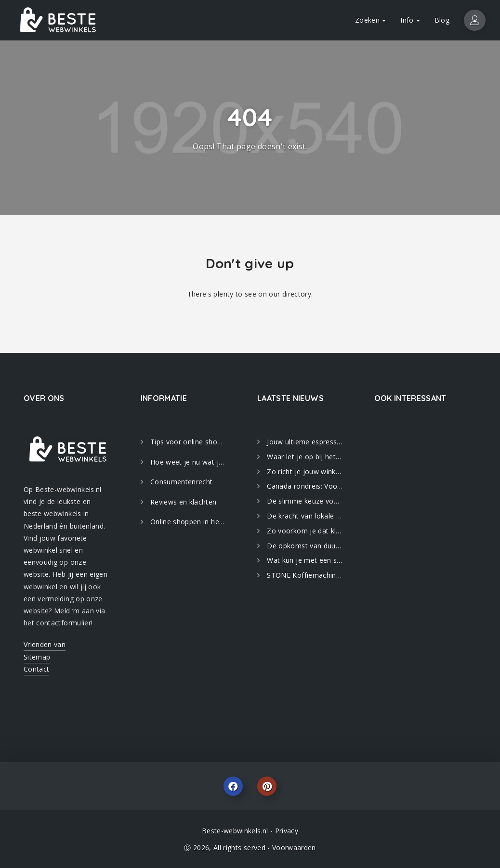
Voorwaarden (294, 848)
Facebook (233, 786)
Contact (36, 669)
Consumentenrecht (182, 482)
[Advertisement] (417, 579)
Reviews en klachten (184, 502)
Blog (442, 20)
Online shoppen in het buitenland (188, 522)
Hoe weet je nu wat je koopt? (188, 462)
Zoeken (370, 20)
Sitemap (37, 657)
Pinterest (267, 786)
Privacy (287, 831)
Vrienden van (45, 644)
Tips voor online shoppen (188, 442)
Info (410, 20)
